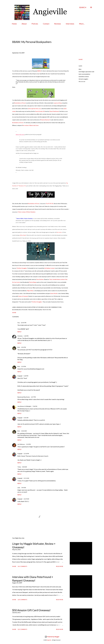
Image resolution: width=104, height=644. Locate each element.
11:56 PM (26, 454)
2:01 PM (24, 347)
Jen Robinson (21, 444)
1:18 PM (26, 336)
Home (14, 24)
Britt (19, 347)
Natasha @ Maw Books (24, 397)
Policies (35, 24)
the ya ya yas (82, 81)
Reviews (58, 24)
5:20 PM (26, 376)
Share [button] (81, 59)
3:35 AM (26, 418)
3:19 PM (24, 366)
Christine (20, 336)
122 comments (22, 629)
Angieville (49, 640)
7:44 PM (35, 406)
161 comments (22, 566)
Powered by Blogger (52, 637)
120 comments (22, 600)
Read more (60, 566)
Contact (46, 24)
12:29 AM (26, 499)
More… (82, 24)
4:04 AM (24, 467)
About (24, 24)
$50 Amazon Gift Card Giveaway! (31, 610)
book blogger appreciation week (86, 72)
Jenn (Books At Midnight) (24, 406)
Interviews (70, 24)
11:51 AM (26, 478)
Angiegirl (20, 376)
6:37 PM (33, 397)
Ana (19, 323)
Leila (19, 488)
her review (59, 232)
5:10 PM (28, 444)
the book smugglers (83, 79)
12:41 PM (24, 323)
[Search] (83, 7)
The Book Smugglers (37, 302)
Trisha (19, 467)
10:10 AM (24, 431)
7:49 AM (24, 488)
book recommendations (84, 74)
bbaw (80, 69)
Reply (19, 332)
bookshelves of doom (84, 77)
